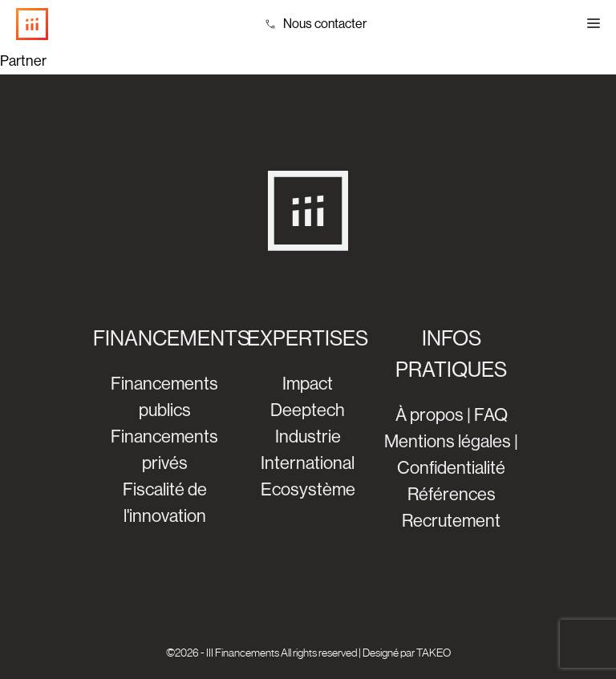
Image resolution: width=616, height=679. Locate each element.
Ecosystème (308, 489)
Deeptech (308, 410)
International (308, 463)
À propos (430, 415)
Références (452, 494)
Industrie (308, 436)
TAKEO (434, 653)
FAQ (491, 415)
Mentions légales (448, 441)
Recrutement (451, 521)
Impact (308, 384)
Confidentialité (451, 468)
